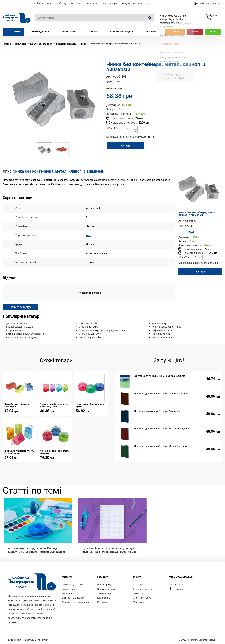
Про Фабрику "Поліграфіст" (46, 3)
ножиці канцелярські (164, 337)
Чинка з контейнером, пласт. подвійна (54, 452)
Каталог (17, 31)
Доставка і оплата (74, 3)
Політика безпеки (107, 589)
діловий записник (17, 323)
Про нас (137, 584)
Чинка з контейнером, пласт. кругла (90, 405)
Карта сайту (104, 598)
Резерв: (111, 109)
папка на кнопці (161, 333)
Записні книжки (69, 32)
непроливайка (14, 330)
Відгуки (126, 3)
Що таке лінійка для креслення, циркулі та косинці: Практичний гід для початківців (110, 550)
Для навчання (69, 589)
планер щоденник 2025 (20, 326)
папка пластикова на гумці (22, 337)
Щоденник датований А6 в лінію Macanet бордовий (161, 428)
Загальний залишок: (120, 114)
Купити (130, 146)
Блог (148, 3)
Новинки (175, 32)
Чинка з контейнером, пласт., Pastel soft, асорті (55, 405)
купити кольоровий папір (166, 326)
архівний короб (88, 323)
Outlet (213, 32)
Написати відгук (114, 88)
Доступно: (113, 105)
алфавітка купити (162, 330)
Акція (195, 32)
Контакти (92, 3)
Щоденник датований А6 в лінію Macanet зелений (160, 446)
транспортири (160, 323)
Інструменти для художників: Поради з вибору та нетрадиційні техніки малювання (36, 550)
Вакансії (137, 3)
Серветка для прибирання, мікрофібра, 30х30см (159, 376)
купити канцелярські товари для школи (102, 330)
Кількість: (113, 128)
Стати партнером (109, 3)
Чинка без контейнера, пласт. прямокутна (19, 405)
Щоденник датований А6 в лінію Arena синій (157, 411)
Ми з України (152, 32)
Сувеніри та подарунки (122, 32)
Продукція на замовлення (75, 602)
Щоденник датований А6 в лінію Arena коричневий (161, 393)
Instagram (180, 584)
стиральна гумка (89, 326)
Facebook (179, 589)
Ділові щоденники (40, 32)
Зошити (94, 32)
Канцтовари (68, 593)
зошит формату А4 (90, 337)
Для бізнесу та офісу (73, 584)
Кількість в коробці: (124, 123)
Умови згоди (104, 593)
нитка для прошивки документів (25, 333)
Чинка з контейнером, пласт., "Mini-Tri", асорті (19, 452)
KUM (89, 235)
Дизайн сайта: (28, 639)
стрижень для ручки (91, 333)
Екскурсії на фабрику (73, 598)
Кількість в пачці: (122, 118)
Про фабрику (104, 584)
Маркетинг (139, 602)
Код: (109, 82)
